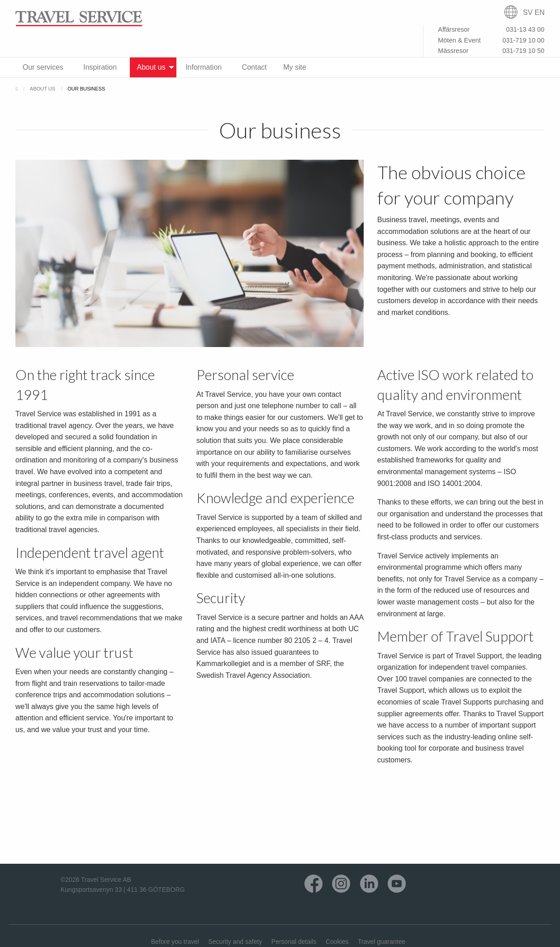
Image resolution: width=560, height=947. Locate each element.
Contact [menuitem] (254, 67)
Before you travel (175, 942)
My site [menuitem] (295, 67)
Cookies (337, 942)
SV (528, 12)
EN (540, 12)
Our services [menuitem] (43, 67)
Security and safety (235, 942)
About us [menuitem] (151, 67)
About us (43, 89)
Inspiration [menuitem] (100, 67)
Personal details (294, 942)
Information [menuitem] (204, 67)
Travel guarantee (382, 942)
